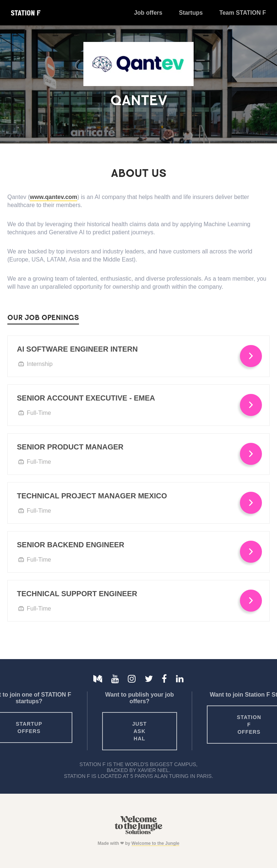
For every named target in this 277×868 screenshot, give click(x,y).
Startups (191, 13)
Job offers (148, 13)
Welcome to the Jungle (155, 843)
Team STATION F (243, 13)
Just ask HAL (140, 731)
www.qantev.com (53, 197)
